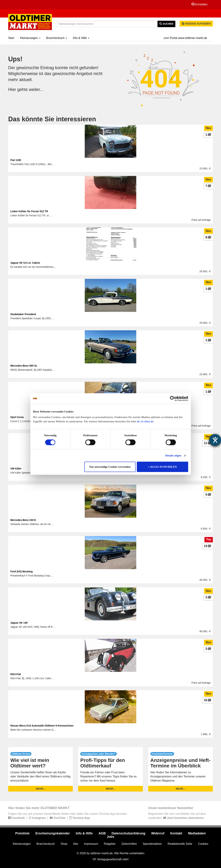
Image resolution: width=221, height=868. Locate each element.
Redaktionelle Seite (180, 844)
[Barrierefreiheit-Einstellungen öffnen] (215, 440)
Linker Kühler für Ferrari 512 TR (29, 211)
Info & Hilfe (81, 38)
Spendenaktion (152, 844)
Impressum (91, 844)
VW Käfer (16, 469)
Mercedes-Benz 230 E (23, 520)
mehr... (41, 789)
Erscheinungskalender (53, 833)
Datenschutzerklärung (129, 833)
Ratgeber (110, 844)
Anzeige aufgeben (196, 24)
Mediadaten (197, 833)
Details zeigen (173, 456)
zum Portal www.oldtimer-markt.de (185, 38)
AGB (102, 833)
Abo (76, 844)
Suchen (166, 24)
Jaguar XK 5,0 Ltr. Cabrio (25, 263)
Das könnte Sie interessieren (52, 119)
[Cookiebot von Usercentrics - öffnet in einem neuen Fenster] (173, 399)
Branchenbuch (57, 38)
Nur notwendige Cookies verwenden (110, 467)
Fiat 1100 (16, 160)
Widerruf (158, 833)
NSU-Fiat (16, 674)
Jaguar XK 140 (19, 623)
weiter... (36, 89)
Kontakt (176, 833)
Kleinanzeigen (30, 38)
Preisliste (22, 833)
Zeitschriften (129, 844)
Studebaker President (23, 314)
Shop (64, 844)
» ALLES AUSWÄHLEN (163, 467)
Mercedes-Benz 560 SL (24, 366)
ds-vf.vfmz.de (145, 421)
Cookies (203, 844)
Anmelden (199, 4)
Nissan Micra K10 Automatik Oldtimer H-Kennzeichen (42, 726)
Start (11, 38)
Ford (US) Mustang (21, 571)
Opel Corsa (17, 417)
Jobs (110, 837)
